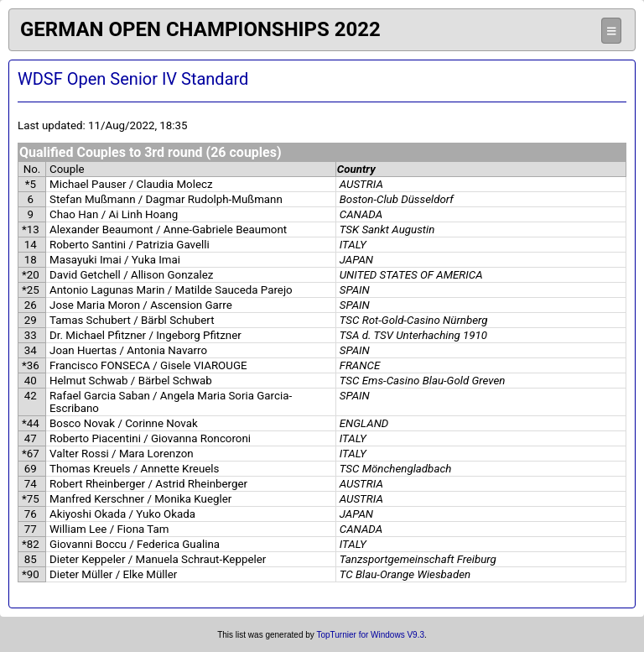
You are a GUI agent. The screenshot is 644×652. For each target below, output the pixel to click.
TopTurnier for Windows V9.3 (370, 635)
